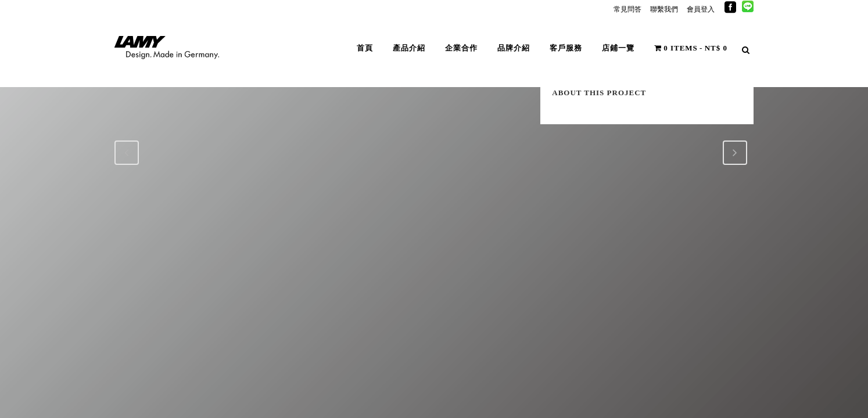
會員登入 (701, 9)
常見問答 (627, 9)
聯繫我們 (664, 9)
